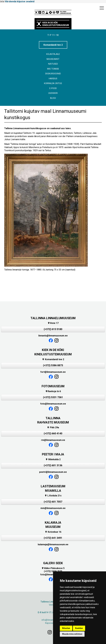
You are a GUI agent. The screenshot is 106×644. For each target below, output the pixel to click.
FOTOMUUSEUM (53, 386)
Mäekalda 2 (53, 459)
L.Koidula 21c (53, 496)
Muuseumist (53, 59)
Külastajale (53, 54)
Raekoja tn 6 (53, 391)
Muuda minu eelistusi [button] (72, 634)
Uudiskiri (53, 93)
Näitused (53, 64)
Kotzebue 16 (53, 532)
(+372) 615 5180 (53, 329)
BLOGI (53, 98)
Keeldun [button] (79, 628)
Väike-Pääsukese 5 (53, 568)
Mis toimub (53, 69)
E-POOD (53, 88)
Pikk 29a (53, 427)
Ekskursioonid (53, 74)
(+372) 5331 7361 (53, 397)
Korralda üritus (53, 83)
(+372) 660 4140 (53, 433)
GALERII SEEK (53, 563)
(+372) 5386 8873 (53, 365)
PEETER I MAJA (53, 454)
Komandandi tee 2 (53, 45)
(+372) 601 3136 (53, 465)
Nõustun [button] (66, 628)
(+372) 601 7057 (53, 502)
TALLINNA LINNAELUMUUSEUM (53, 318)
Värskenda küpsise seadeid (20, 1)
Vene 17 (53, 323)
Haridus (53, 79)
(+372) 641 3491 (53, 538)
